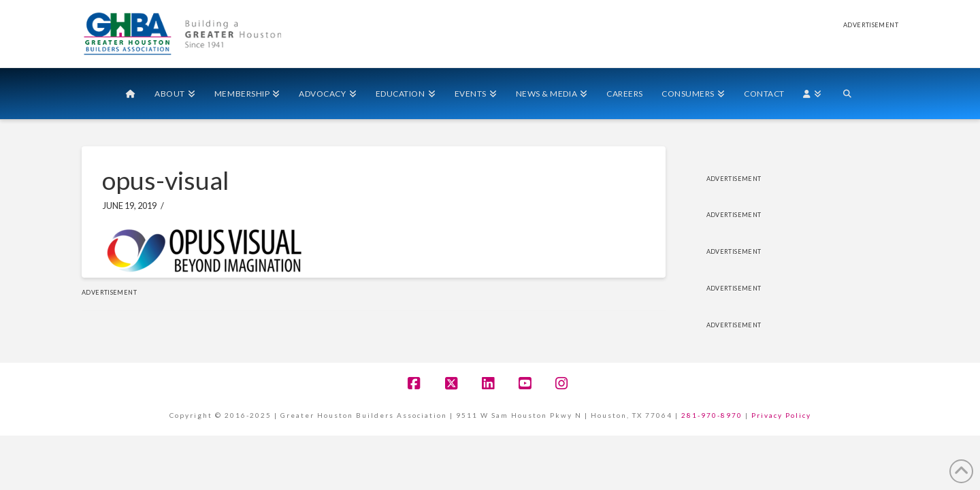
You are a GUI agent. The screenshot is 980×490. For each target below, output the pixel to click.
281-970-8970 (712, 415)
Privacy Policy (781, 415)
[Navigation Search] (847, 94)
